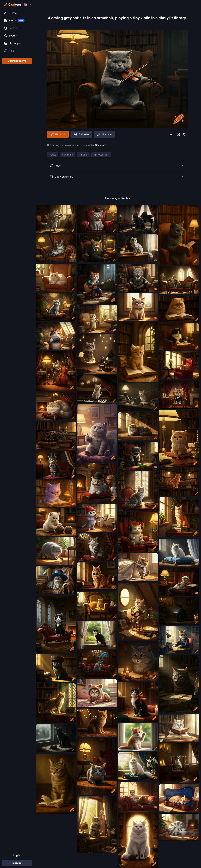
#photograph (101, 155)
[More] (172, 134)
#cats (53, 155)
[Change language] (27, 5)
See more (101, 145)
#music (83, 155)
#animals (67, 155)
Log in (17, 855)
